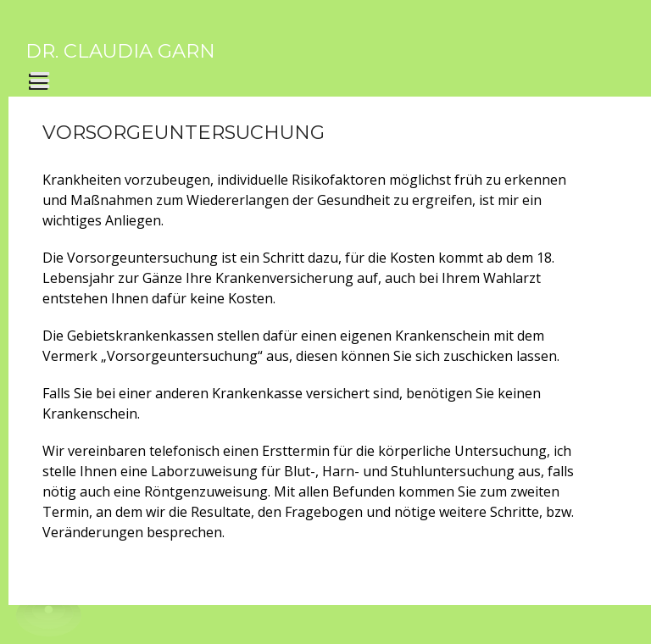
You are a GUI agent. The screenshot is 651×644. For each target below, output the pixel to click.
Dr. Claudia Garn (120, 51)
